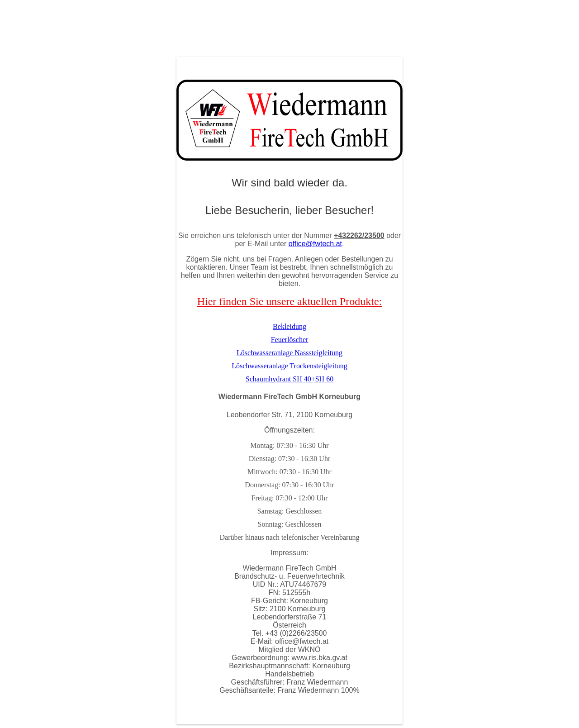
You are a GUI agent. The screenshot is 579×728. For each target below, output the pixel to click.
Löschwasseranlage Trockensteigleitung (289, 366)
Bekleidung (289, 326)
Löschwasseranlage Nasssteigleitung (289, 353)
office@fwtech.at (315, 244)
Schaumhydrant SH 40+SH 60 (289, 379)
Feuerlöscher (290, 340)
